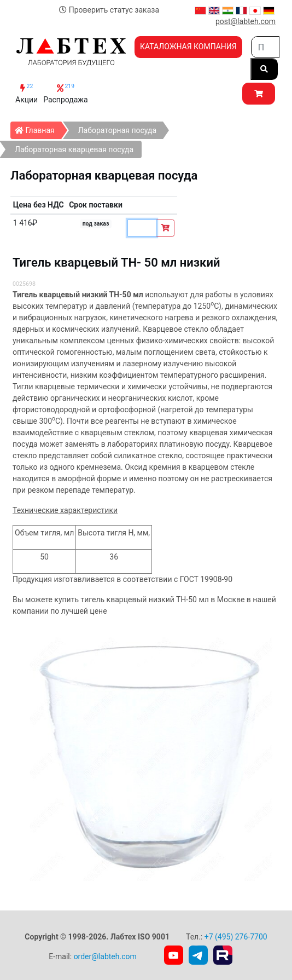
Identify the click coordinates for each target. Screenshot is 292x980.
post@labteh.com (246, 21)
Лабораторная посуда (117, 130)
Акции (27, 93)
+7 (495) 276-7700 (236, 937)
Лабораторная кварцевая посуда (74, 149)
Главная (38, 128)
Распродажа (66, 93)
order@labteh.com (105, 956)
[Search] (265, 47)
